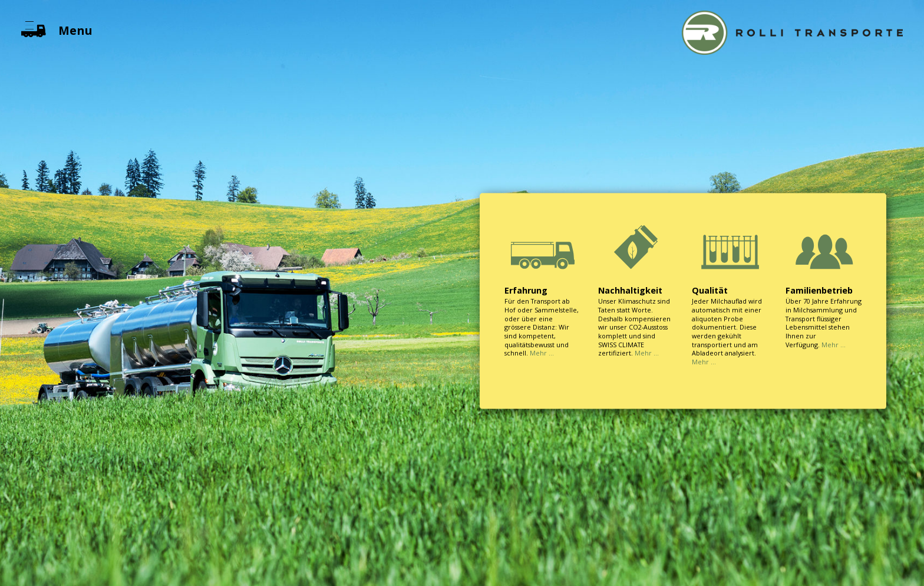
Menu (57, 30)
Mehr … (542, 353)
